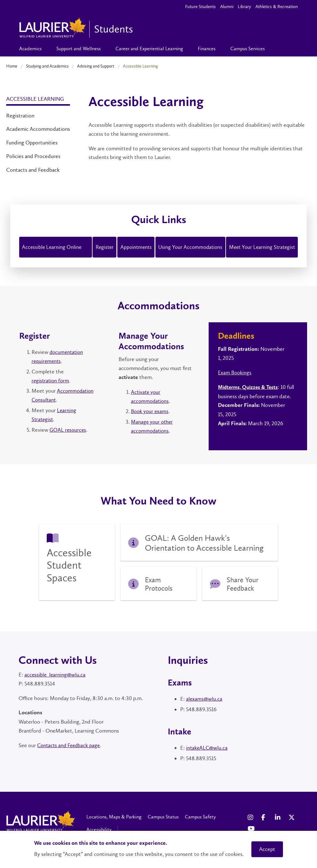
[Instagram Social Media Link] (251, 816)
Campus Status (163, 815)
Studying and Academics (47, 66)
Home (12, 66)
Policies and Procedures (33, 156)
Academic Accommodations (38, 129)
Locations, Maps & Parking (114, 815)
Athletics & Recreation (277, 7)
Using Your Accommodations (195, 246)
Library (244, 7)
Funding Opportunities (32, 143)
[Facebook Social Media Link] (265, 816)
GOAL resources (68, 429)
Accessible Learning (35, 99)
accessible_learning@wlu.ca (56, 673)
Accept (267, 849)
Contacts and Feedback (33, 170)
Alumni (227, 7)
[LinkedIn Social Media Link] (279, 816)
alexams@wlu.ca (204, 698)
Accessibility (99, 828)
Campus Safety (200, 815)
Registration (20, 116)
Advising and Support (96, 66)
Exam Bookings (235, 371)
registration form (51, 379)
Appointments (139, 246)
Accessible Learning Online (56, 247)
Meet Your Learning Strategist (266, 246)
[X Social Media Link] (292, 816)
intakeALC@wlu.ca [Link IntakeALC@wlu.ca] (207, 747)
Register (105, 246)
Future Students (200, 7)
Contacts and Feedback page (70, 744)
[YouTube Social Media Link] (251, 827)
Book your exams (150, 410)
